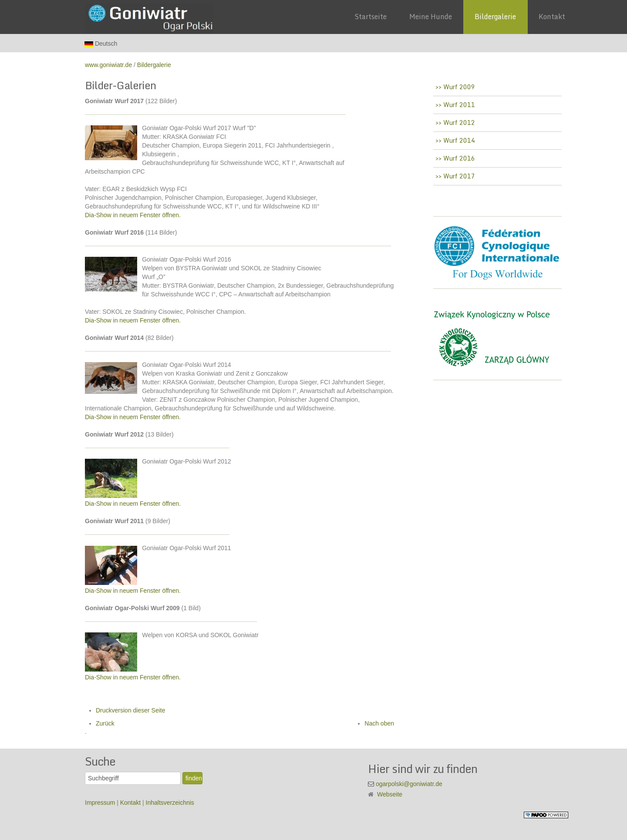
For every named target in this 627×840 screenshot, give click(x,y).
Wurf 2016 (458, 158)
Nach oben (379, 723)
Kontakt (131, 803)
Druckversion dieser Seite (131, 710)
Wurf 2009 (458, 87)
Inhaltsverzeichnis (170, 803)
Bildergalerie (154, 65)
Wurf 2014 (458, 140)
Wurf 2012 (458, 123)
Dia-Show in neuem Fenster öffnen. (133, 215)
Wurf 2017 (458, 176)
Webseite (390, 794)
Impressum (101, 803)
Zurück (105, 723)
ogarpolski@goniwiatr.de (409, 784)
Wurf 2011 (458, 105)
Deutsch (101, 44)
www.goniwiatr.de (108, 65)
